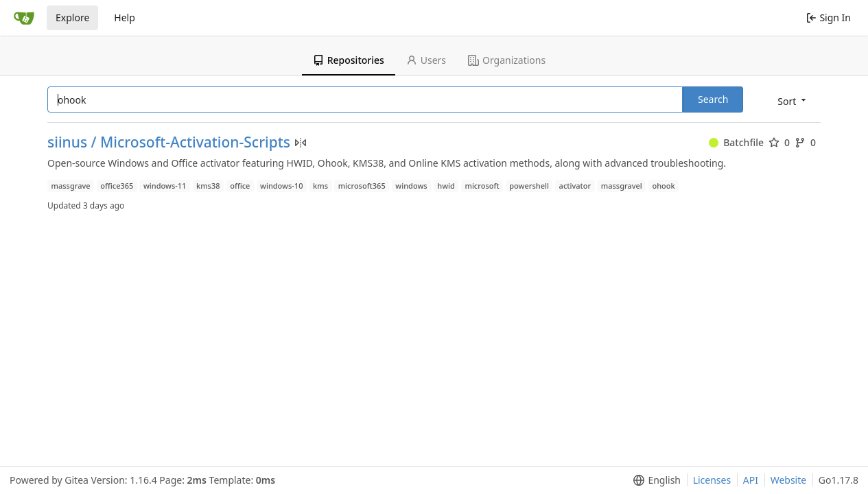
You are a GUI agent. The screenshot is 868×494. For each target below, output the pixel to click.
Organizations (507, 60)
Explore (72, 17)
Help (125, 17)
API (751, 480)
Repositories (349, 60)
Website (789, 480)
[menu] (793, 101)
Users (426, 60)
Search (713, 99)
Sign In (829, 17)
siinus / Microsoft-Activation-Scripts (169, 142)
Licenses (712, 480)
